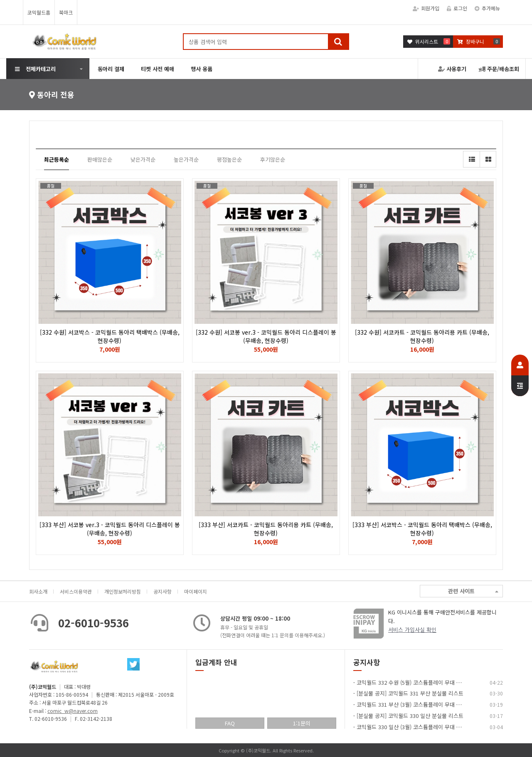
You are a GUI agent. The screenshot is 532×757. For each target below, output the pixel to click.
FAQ (230, 723)
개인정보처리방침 (123, 591)
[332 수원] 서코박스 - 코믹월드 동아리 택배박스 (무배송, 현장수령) (110, 336)
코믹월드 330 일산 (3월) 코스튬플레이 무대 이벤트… (417, 727)
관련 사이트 (473, 591)
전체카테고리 (35, 69)
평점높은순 (229, 159)
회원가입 (426, 8)
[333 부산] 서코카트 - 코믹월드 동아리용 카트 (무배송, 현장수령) (266, 529)
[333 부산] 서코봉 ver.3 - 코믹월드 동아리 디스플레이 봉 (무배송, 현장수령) (110, 529)
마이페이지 (196, 591)
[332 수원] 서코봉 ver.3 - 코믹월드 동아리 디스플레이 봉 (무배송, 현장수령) (266, 336)
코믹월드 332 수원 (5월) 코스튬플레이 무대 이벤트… (417, 682)
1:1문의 (302, 723)
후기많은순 (273, 159)
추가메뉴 (487, 8)
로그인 (457, 8)
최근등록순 (57, 159)
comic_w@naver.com (73, 711)
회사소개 (38, 591)
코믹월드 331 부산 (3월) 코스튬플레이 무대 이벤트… (417, 704)
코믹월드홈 (39, 12)
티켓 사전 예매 (158, 69)
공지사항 (163, 591)
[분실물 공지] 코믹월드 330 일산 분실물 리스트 (410, 716)
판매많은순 (100, 159)
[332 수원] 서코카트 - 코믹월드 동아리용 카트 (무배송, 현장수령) (422, 336)
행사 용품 (202, 69)
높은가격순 (186, 159)
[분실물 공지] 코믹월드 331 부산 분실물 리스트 (410, 693)
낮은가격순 (143, 159)
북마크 (66, 12)
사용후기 (452, 69)
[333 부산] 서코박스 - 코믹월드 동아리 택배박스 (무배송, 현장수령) (422, 529)
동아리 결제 (111, 69)
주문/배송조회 (499, 69)
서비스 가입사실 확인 (412, 630)
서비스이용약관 (76, 591)
